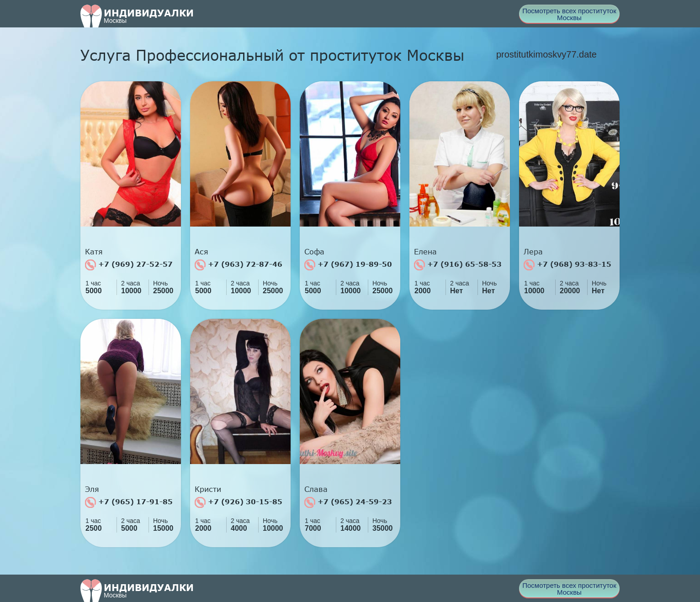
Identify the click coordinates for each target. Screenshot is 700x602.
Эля (92, 489)
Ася (202, 252)
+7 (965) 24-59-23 (348, 502)
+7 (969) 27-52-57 (129, 265)
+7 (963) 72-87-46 (239, 265)
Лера (533, 252)
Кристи (208, 489)
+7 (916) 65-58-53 (458, 265)
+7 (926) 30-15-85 (239, 502)
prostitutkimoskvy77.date (546, 54)
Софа (314, 252)
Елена (425, 252)
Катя (94, 252)
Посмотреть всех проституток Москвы (569, 14)
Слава (316, 489)
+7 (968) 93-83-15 (567, 265)
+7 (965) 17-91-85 (129, 502)
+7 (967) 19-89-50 (348, 265)
